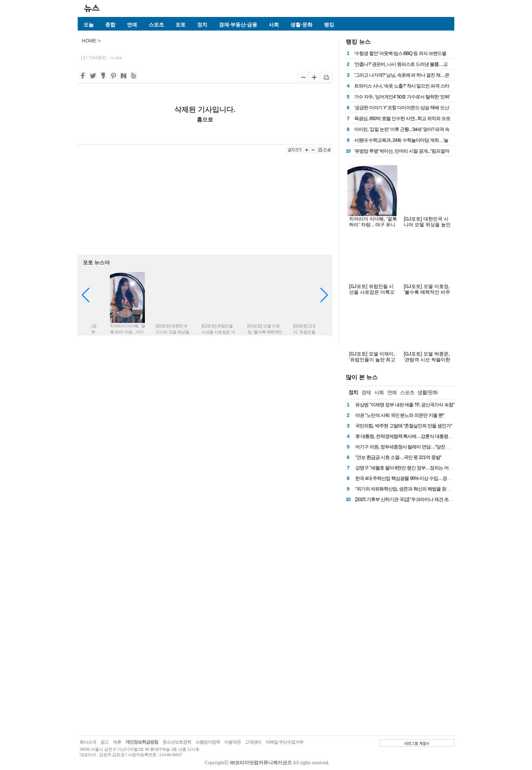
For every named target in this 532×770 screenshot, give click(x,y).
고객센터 (253, 742)
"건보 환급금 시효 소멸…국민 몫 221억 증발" (398, 457)
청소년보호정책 (177, 742)
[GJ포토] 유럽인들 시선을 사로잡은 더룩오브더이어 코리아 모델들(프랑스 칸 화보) (372, 295)
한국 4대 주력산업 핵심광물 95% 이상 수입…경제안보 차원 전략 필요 (422, 478)
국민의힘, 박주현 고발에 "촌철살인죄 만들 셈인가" (404, 426)
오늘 (89, 25)
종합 (110, 25)
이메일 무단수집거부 (284, 742)
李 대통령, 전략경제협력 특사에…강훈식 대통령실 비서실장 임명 (418, 436)
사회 (274, 25)
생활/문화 (427, 392)
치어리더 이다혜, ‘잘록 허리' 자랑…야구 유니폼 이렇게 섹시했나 (373, 225)
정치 (202, 25)
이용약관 (232, 742)
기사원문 (116, 58)
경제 (366, 392)
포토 (180, 25)
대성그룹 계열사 (417, 743)
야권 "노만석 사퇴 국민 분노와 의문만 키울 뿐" (400, 415)
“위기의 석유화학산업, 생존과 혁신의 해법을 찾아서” (406, 489)
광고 (104, 742)
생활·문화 (301, 25)
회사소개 (88, 742)
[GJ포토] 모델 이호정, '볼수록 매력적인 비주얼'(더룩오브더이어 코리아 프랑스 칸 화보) (427, 295)
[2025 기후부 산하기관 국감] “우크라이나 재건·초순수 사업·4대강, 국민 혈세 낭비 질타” (438, 499)
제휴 (117, 742)
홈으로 (205, 119)
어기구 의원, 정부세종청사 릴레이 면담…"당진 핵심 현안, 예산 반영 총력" (426, 447)
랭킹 (329, 25)
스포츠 (156, 25)
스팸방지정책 (208, 742)
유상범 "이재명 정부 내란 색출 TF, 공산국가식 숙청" (405, 405)
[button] (324, 295)
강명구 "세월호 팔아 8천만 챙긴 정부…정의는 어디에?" (408, 468)
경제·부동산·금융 (238, 25)
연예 (132, 25)
